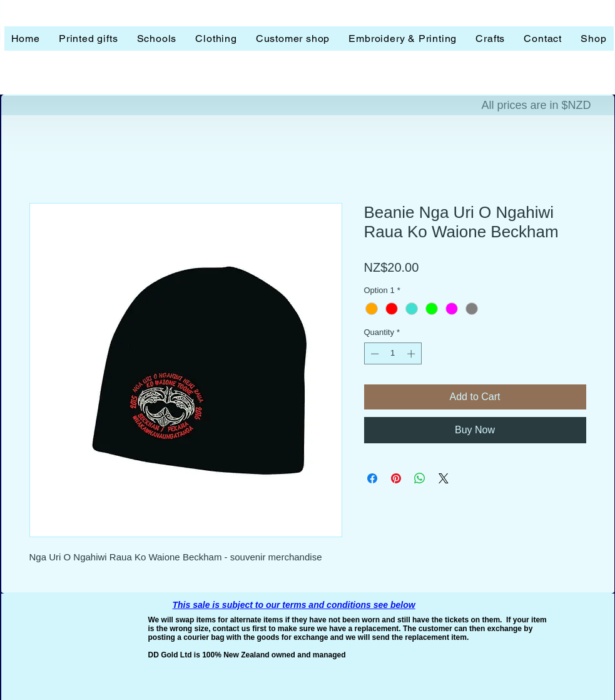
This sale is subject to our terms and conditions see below (294, 605)
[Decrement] (374, 354)
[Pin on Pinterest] (396, 478)
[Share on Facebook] (372, 478)
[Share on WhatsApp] (420, 478)
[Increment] (412, 354)
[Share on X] (444, 478)
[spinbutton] (393, 354)
